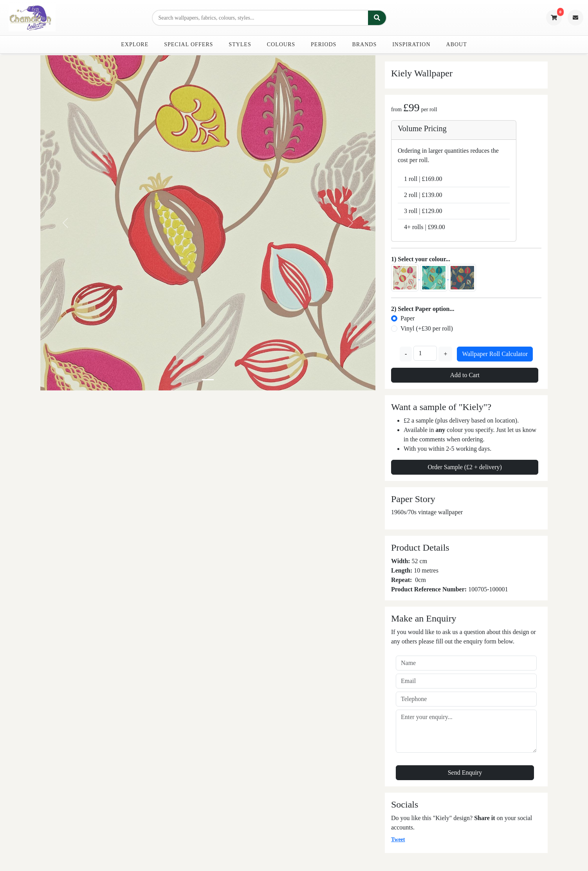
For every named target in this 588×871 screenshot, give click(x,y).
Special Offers (188, 44)
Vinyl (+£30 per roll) (427, 328)
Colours (281, 44)
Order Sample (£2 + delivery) (464, 467)
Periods (324, 44)
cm (422, 580)
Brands (364, 44)
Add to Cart (465, 375)
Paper (408, 318)
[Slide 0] (208, 380)
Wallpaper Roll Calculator (495, 354)
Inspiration (411, 44)
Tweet (398, 839)
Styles (240, 44)
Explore (135, 44)
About (457, 44)
